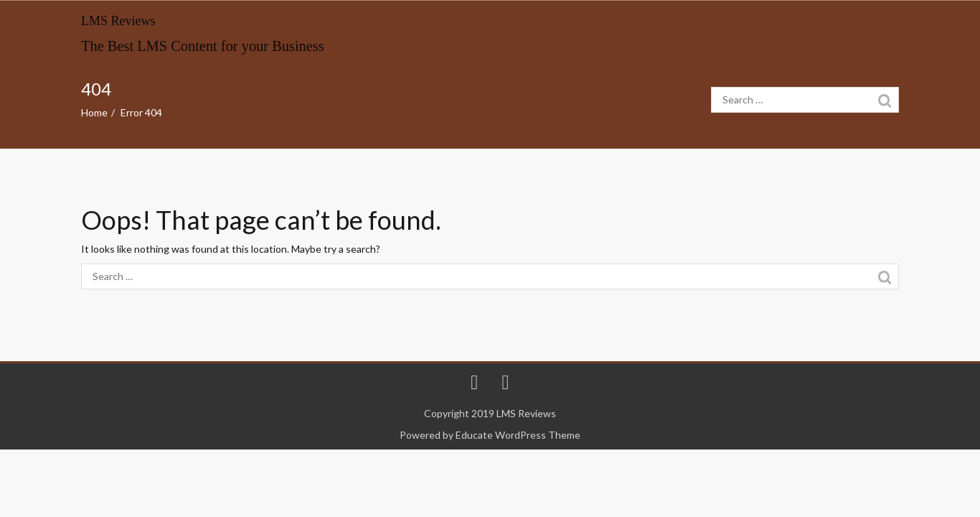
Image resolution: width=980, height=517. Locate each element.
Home (94, 112)
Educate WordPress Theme (518, 435)
